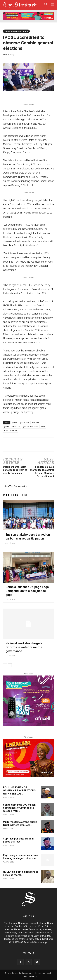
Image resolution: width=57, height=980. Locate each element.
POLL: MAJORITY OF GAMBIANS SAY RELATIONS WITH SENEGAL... (19, 790)
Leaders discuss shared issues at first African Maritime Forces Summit (42, 472)
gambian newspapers (31, 427)
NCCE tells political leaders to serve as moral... (21, 873)
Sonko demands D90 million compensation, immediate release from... (19, 808)
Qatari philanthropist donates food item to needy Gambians (15, 470)
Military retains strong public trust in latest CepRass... (20, 823)
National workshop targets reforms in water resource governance (24, 647)
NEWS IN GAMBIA (11, 431)
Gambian (36, 423)
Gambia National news (16, 31)
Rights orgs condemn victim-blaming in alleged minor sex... (21, 857)
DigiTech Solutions (29, 976)
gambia (14, 423)
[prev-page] (5, 665)
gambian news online (12, 427)
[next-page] (10, 665)
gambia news (25, 423)
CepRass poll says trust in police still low (18, 840)
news (43, 427)
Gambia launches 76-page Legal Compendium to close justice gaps (28, 591)
